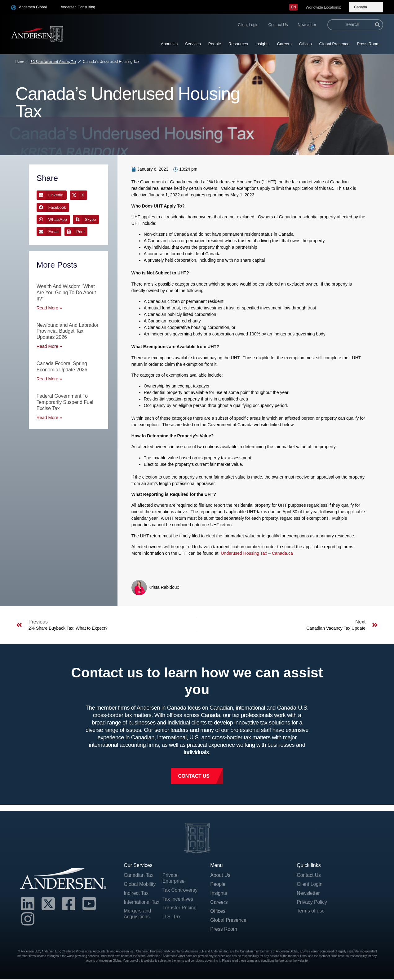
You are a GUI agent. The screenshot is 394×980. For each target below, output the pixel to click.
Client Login (248, 25)
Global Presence (334, 44)
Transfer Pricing (180, 909)
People (215, 44)
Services (193, 44)
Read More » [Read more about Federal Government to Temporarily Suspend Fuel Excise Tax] (49, 415)
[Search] (378, 25)
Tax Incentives (178, 900)
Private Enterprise (174, 878)
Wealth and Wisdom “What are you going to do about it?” (67, 292)
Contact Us (278, 25)
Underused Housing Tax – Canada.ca (257, 553)
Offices (305, 44)
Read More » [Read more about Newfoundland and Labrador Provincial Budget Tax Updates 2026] (49, 345)
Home (20, 61)
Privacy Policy (312, 903)
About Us (169, 44)
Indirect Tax (136, 894)
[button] (52, 195)
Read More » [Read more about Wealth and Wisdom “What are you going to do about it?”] (49, 307)
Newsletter (307, 25)
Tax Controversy (180, 891)
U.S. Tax (172, 918)
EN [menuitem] (293, 7)
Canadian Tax (139, 875)
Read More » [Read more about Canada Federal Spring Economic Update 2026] (49, 377)
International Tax (142, 903)
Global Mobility (140, 884)
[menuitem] (293, 7)
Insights (263, 44)
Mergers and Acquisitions (138, 915)
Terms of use (311, 912)
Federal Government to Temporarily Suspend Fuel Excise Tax (65, 400)
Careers (284, 44)
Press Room (368, 44)
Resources (238, 44)
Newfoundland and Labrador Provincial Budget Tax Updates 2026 (68, 330)
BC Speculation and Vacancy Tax (53, 62)
